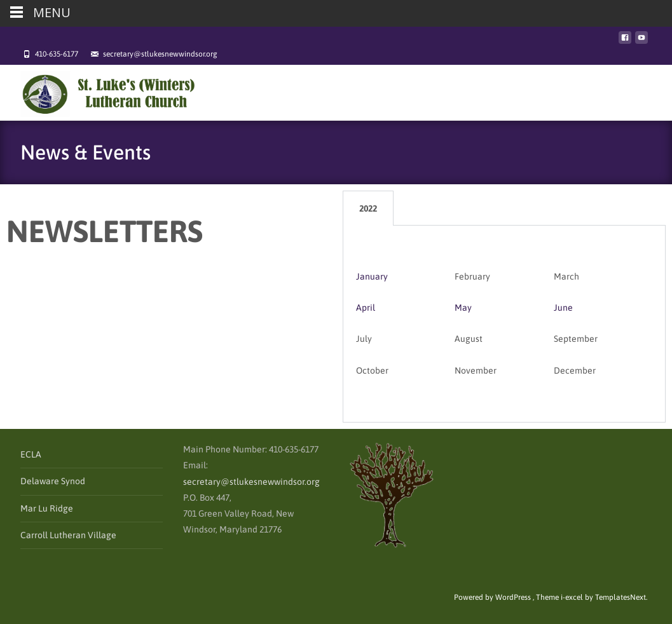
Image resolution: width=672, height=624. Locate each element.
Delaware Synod (53, 481)
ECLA (31, 454)
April (366, 308)
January (372, 276)
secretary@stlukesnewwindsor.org (251, 482)
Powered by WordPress (493, 597)
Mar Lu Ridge (47, 508)
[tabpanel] (504, 324)
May (463, 308)
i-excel (573, 597)
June (563, 308)
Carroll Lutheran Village (68, 535)
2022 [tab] (368, 208)
